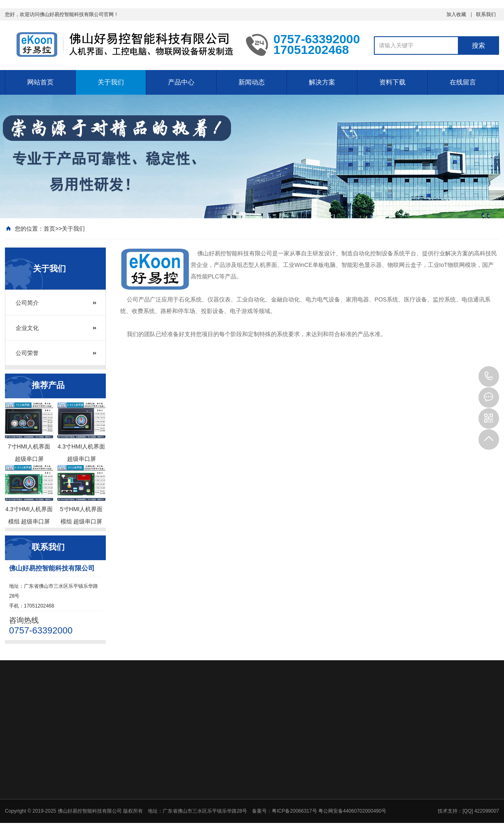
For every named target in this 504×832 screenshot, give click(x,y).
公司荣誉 (27, 353)
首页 (49, 229)
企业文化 (27, 328)
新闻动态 (252, 82)
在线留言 (463, 82)
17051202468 (489, 376)
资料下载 (392, 82)
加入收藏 (456, 14)
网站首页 (40, 82)
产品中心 (181, 82)
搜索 (478, 46)
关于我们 (111, 82)
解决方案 (322, 82)
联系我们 (486, 14)
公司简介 (27, 303)
